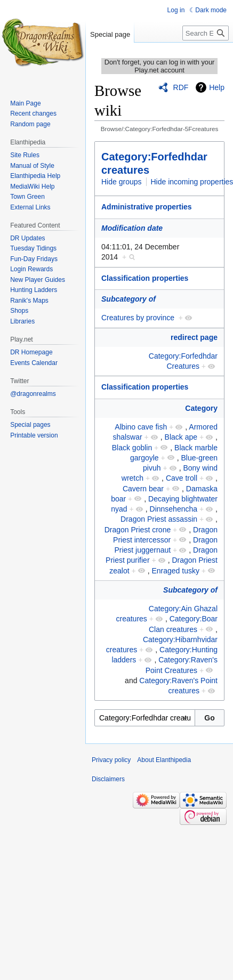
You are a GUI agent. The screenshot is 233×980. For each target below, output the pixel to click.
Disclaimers (108, 779)
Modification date (132, 228)
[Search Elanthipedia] (206, 33)
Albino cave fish (141, 427)
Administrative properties (147, 207)
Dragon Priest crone (138, 530)
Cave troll (182, 478)
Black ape (181, 437)
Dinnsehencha (174, 509)
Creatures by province (138, 318)
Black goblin (132, 448)
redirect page (194, 337)
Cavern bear (143, 489)
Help (217, 87)
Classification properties (145, 278)
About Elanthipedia (164, 760)
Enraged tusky (175, 571)
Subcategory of (128, 299)
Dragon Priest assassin (159, 519)
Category (201, 408)
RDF (181, 87)
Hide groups (122, 182)
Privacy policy (111, 760)
